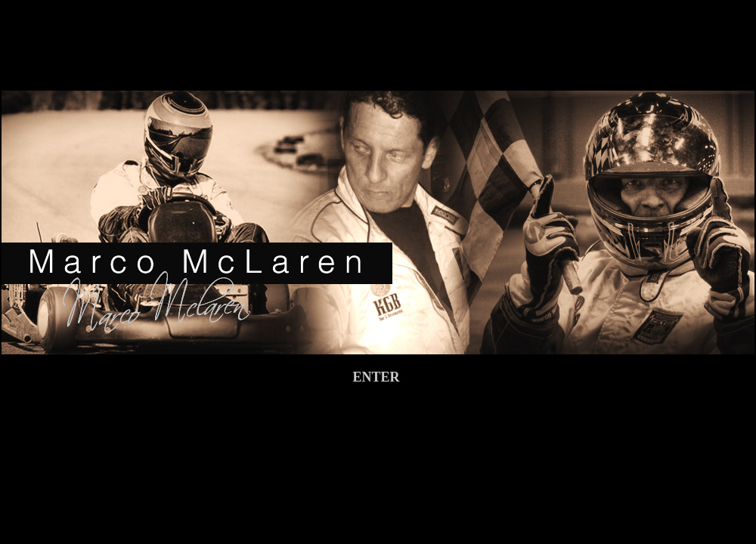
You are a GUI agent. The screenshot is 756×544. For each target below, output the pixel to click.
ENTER (378, 377)
